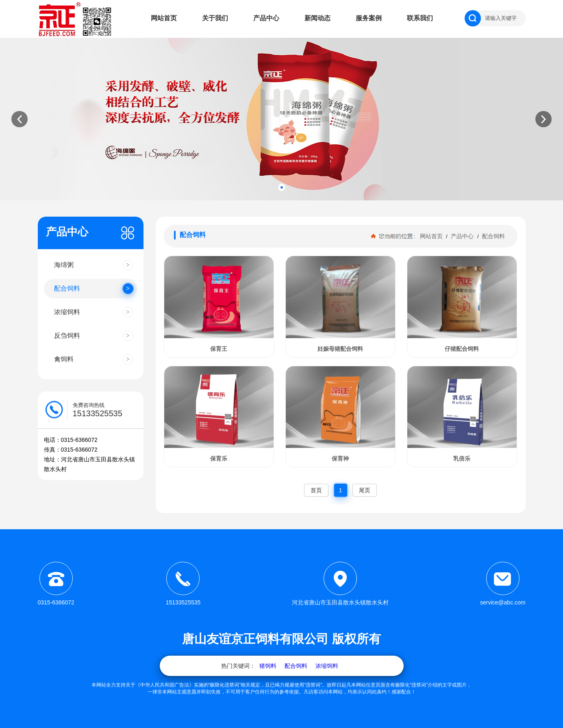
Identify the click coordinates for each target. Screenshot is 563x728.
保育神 (340, 459)
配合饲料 (493, 236)
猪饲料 (268, 666)
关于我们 (215, 18)
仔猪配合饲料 (462, 349)
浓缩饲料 (327, 666)
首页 (316, 490)
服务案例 (369, 18)
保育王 (219, 349)
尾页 (365, 490)
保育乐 (219, 459)
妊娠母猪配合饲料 (340, 349)
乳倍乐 (462, 459)
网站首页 (164, 18)
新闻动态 (317, 18)
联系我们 (420, 18)
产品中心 (266, 18)
